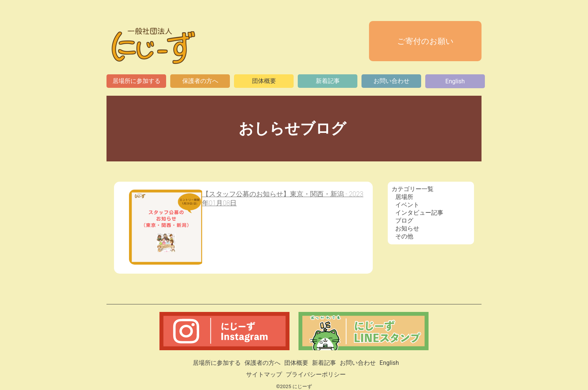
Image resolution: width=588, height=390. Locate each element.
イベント (407, 205)
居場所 (404, 197)
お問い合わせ (391, 81)
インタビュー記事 (419, 213)
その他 (404, 236)
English (455, 81)
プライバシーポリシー (316, 374)
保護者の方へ (200, 81)
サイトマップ (264, 374)
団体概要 (264, 81)
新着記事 (328, 81)
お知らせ (407, 228)
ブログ (404, 221)
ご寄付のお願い (425, 41)
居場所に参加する (136, 81)
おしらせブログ (294, 129)
